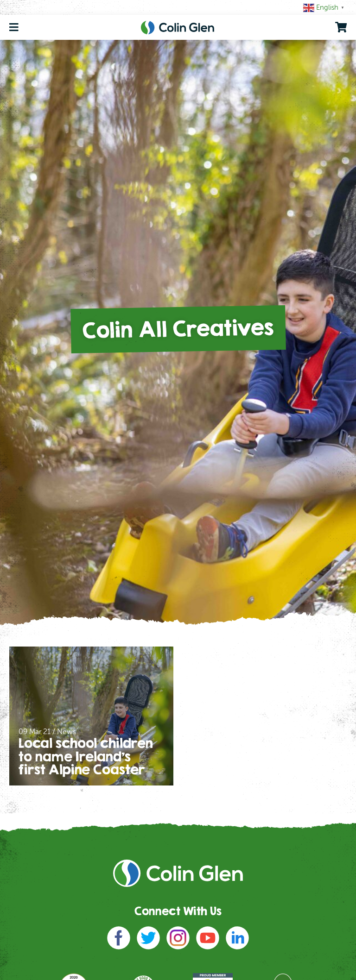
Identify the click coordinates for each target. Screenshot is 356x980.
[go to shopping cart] (341, 28)
